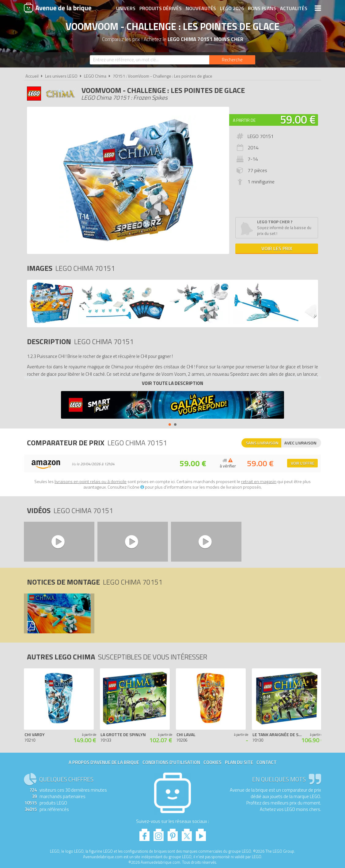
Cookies (212, 762)
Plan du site (239, 762)
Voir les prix (277, 248)
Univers (126, 8)
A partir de (244, 120)
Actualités (294, 8)
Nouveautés (201, 8)
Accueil (32, 76)
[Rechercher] (232, 60)
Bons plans (262, 8)
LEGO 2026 (232, 8)
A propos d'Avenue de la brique (104, 762)
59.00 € (298, 119)
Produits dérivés (161, 8)
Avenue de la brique (58, 8)
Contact (267, 762)
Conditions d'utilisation (171, 762)
